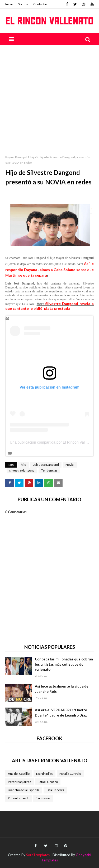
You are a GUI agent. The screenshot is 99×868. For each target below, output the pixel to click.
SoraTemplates (38, 855)
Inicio (9, 4)
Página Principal (16, 157)
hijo (33, 157)
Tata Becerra (55, 790)
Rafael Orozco (48, 782)
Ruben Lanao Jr (18, 798)
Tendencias (49, 470)
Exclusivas (43, 798)
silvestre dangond (22, 470)
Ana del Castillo (19, 774)
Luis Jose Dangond (46, 465)
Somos (23, 4)
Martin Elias (44, 774)
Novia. (70, 465)
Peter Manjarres (20, 782)
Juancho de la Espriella (24, 790)
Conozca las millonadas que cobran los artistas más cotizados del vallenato (64, 664)
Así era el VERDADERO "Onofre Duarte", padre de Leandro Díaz (61, 713)
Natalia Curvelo (70, 774)
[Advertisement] (49, 97)
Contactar (40, 4)
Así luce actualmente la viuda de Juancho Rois (62, 689)
